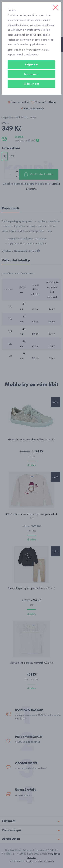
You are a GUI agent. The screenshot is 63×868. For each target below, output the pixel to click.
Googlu (37, 35)
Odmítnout (32, 84)
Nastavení (32, 74)
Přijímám (32, 64)
